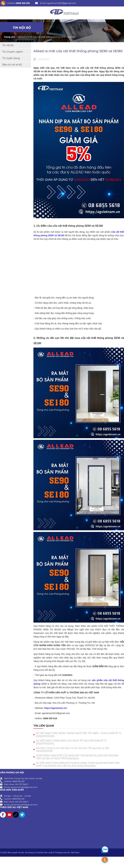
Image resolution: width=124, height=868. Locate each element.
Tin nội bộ (22, 28)
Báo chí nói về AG (12, 65)
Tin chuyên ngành (13, 52)
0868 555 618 (23, 3)
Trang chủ (10, 37)
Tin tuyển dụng (11, 58)
